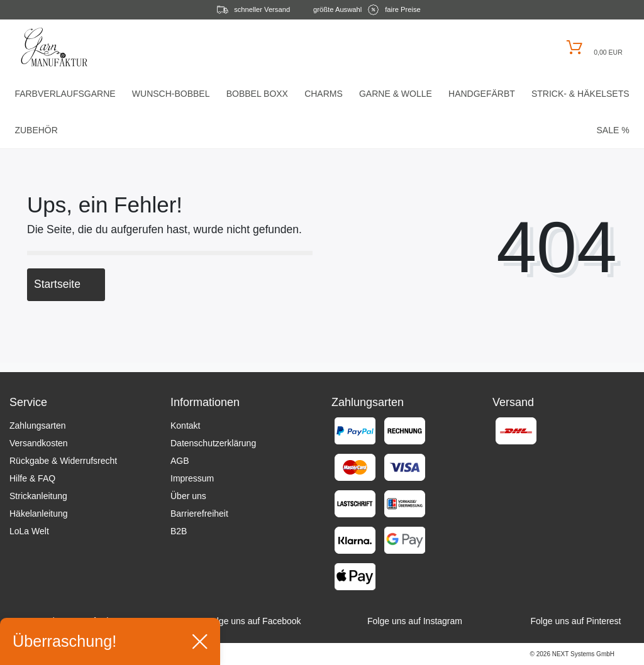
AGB (180, 461)
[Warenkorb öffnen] (593, 47)
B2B (179, 531)
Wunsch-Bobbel (171, 94)
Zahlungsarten (38, 426)
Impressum (192, 478)
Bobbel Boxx (257, 94)
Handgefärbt (482, 94)
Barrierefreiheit (199, 514)
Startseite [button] (66, 284)
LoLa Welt (29, 531)
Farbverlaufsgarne (65, 94)
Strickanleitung (38, 496)
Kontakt (185, 426)
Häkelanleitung (39, 514)
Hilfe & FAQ (32, 478)
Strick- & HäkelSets (580, 94)
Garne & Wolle (396, 94)
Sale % (613, 130)
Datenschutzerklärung (213, 443)
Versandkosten (39, 443)
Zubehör (36, 130)
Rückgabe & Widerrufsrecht (63, 461)
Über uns (188, 496)
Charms (324, 94)
